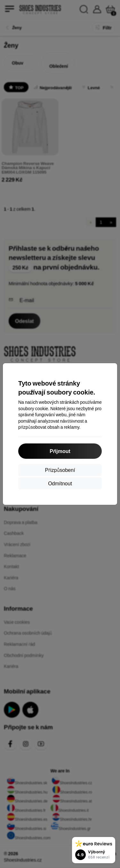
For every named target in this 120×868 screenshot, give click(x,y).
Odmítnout (60, 483)
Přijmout (60, 451)
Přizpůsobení (60, 470)
